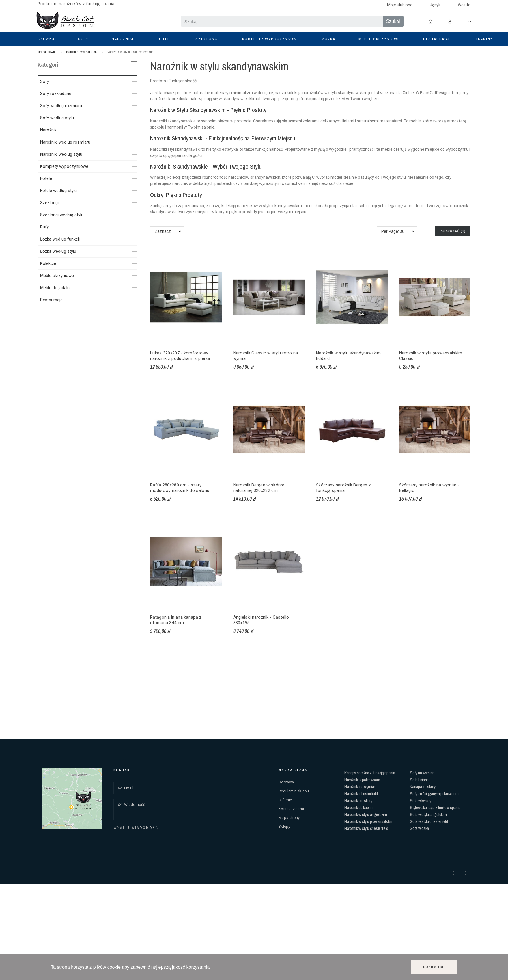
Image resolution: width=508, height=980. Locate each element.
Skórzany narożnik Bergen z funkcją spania (343, 488)
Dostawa (286, 782)
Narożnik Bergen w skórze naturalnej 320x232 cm (259, 488)
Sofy (45, 81)
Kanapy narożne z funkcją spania (370, 773)
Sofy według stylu (57, 118)
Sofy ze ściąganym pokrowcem (434, 794)
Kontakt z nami (291, 809)
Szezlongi (49, 203)
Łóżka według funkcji (60, 239)
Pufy (44, 227)
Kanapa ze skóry (423, 787)
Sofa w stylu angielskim (428, 814)
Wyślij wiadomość (136, 828)
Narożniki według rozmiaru (65, 142)
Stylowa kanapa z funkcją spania (435, 807)
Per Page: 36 (393, 231)
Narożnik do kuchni (359, 807)
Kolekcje (48, 263)
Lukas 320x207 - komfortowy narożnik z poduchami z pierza (180, 356)
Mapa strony (289, 818)
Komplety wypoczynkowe (64, 166)
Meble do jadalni (55, 288)
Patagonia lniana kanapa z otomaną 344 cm (176, 620)
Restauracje (51, 300)
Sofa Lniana (419, 780)
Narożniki (49, 130)
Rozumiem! (434, 967)
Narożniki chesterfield (361, 794)
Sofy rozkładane (56, 94)
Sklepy (284, 826)
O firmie (285, 800)
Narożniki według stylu (61, 154)
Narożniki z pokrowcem (362, 780)
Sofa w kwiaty (420, 800)
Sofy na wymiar (422, 773)
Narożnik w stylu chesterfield (366, 828)
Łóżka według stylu (58, 251)
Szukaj (393, 21)
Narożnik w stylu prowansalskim (369, 821)
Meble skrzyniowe (57, 276)
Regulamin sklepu (294, 791)
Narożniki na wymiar (360, 787)
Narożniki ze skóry (358, 800)
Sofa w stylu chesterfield (429, 821)
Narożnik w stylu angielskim (366, 814)
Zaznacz (163, 231)
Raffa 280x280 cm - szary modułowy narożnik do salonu (180, 488)
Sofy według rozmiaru (61, 106)
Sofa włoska (419, 828)
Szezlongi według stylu (62, 215)
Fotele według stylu (58, 191)
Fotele (46, 178)
